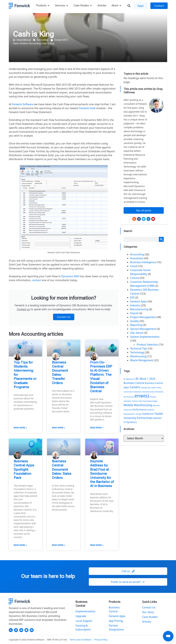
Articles (24, 43)
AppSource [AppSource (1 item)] (130, 379)
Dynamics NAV (70, 276)
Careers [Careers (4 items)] (135, 387)
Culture (135, 278)
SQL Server (137, 333)
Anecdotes (137, 258)
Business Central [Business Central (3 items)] (134, 383)
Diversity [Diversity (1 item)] (130, 397)
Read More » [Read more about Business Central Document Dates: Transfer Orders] (59, 428)
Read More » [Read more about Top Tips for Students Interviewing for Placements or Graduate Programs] (20, 428)
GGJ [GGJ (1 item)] (140, 401)
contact (36, 280)
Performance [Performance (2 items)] (139, 409)
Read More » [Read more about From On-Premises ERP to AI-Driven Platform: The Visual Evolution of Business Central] (97, 428)
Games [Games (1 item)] (135, 401)
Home (16, 43)
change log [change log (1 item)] (146, 388)
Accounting (42, 40)
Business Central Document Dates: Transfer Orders (60, 373)
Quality (135, 321)
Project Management (143, 317)
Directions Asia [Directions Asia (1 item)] (148, 392)
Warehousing (138, 356)
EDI (132, 297)
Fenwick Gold (87, 108)
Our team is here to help (48, 576)
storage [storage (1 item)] (138, 414)
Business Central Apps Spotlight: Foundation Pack (24, 469)
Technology (137, 352)
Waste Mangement (142, 360)
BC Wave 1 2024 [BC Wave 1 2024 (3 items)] (145, 379)
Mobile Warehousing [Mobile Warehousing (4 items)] (138, 405)
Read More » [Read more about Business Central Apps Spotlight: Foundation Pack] (20, 545)
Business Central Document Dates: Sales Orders (62, 469)
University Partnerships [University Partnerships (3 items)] (138, 418)
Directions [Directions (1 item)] (138, 392)
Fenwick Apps (138, 301)
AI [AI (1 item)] (124, 379)
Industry (135, 305)
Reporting (136, 325)
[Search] (161, 239)
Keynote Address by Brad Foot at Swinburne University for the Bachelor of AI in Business (102, 474)
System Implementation (145, 337)
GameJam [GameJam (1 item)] (128, 401)
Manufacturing (139, 309)
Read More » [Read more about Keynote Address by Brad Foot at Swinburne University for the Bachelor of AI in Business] (97, 545)
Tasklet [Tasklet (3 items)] (159, 414)
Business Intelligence (143, 262)
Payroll (134, 313)
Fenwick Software (23, 104)
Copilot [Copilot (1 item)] (154, 388)
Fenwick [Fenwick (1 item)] (153, 397)
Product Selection (147, 345)
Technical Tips (139, 348)
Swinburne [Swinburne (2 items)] (148, 414)
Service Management (143, 329)
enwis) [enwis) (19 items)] (142, 396)
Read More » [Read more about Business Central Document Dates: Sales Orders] (59, 545)
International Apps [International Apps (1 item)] (150, 401)
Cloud (134, 266)
